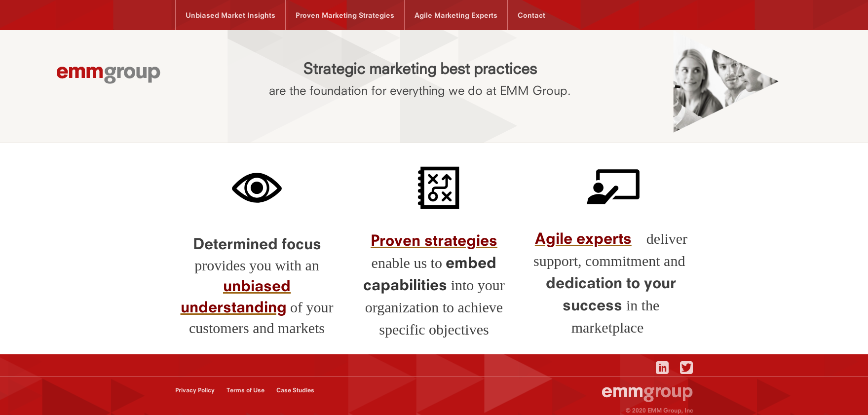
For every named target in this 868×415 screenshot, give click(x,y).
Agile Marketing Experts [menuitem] (456, 15)
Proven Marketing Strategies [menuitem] (345, 15)
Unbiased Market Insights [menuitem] (230, 15)
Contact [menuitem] (531, 15)
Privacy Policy (195, 390)
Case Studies (295, 390)
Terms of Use (245, 390)
